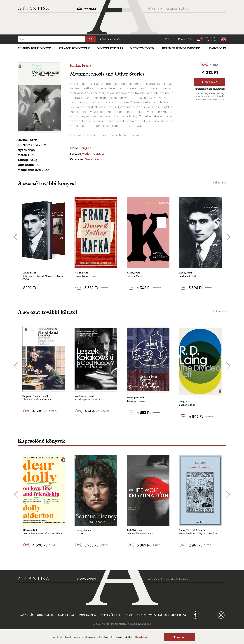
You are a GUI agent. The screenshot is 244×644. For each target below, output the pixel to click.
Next (228, 237)
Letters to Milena (135, 276)
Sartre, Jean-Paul (135, 398)
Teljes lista (219, 182)
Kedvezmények (142, 48)
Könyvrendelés (110, 48)
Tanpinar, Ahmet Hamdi (35, 396)
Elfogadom (179, 637)
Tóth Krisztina (134, 530)
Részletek (141, 637)
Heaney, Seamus (83, 530)
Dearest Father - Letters (85, 276)
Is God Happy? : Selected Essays (89, 400)
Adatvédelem (111, 615)
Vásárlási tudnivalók (37, 615)
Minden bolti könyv (34, 48)
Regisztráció (185, 39)
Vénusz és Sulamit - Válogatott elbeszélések (198, 534)
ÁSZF (129, 615)
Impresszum (88, 615)
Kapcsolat (217, 48)
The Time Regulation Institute (37, 400)
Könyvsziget (87, 9)
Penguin (85, 148)
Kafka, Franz (81, 65)
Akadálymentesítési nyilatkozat (162, 615)
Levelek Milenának (188, 276)
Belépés (170, 39)
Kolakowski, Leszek (85, 396)
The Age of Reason (136, 401)
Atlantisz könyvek (74, 48)
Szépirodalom (95, 159)
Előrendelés (210, 82)
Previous (16, 237)
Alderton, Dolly (30, 530)
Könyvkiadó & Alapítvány (168, 9)
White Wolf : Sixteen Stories (140, 534)
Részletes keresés (110, 39)
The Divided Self (187, 405)
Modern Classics (93, 154)
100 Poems (80, 534)
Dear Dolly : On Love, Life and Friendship (42, 534)
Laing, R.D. (185, 402)
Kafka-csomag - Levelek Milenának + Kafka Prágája (43, 277)
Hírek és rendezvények (181, 48)
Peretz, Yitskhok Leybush (192, 530)
